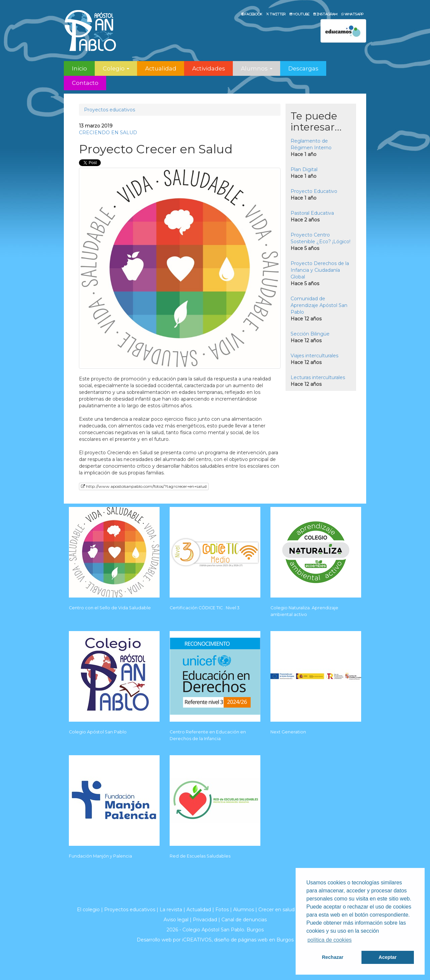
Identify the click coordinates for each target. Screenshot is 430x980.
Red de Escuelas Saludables (200, 856)
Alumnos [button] (257, 68)
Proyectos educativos (110, 110)
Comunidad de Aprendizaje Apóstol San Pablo (319, 305)
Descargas (303, 68)
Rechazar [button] (333, 957)
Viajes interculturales (314, 356)
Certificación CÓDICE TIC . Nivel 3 (205, 608)
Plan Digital (304, 169)
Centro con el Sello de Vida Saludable (110, 608)
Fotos (222, 910)
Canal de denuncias (244, 920)
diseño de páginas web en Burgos (254, 940)
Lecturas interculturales (318, 377)
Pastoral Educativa (312, 213)
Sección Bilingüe (310, 334)
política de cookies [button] (330, 940)
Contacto (85, 83)
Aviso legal (176, 920)
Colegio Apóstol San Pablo (98, 732)
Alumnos (244, 910)
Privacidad (205, 920)
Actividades (209, 68)
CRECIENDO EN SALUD (108, 133)
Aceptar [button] (388, 957)
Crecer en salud (276, 910)
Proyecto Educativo (314, 191)
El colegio (88, 910)
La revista (171, 910)
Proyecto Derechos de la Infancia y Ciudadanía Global (320, 270)
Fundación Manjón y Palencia (100, 856)
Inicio (79, 68)
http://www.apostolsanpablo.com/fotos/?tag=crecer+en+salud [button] (144, 486)
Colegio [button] (116, 68)
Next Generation (288, 732)
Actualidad (161, 68)
